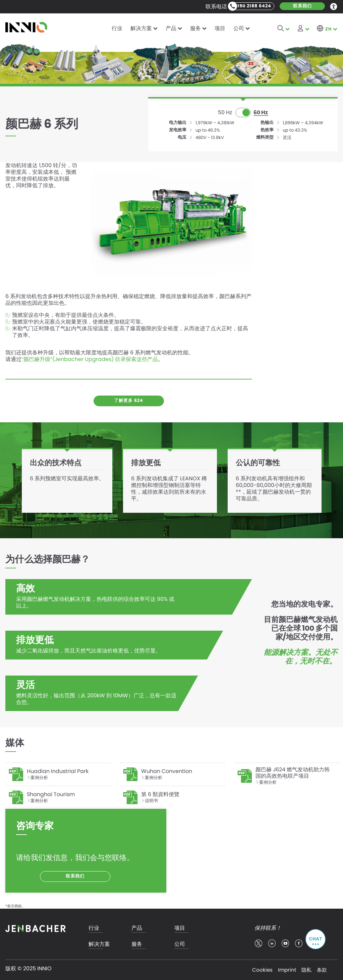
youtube (285, 943)
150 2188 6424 (254, 6)
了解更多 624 (129, 401)
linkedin (272, 943)
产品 (171, 28)
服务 (195, 28)
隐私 (306, 970)
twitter (259, 943)
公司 (239, 28)
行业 (117, 28)
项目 (220, 28)
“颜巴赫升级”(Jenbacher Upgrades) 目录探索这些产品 (90, 359)
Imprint (287, 970)
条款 (322, 970)
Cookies (262, 970)
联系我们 (302, 6)
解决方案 (141, 28)
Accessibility (334, 6)
